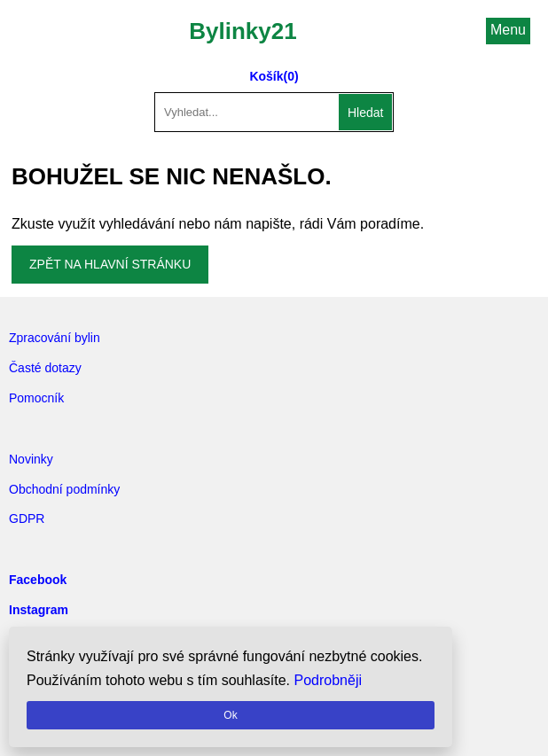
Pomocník (36, 398)
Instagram (39, 610)
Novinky (31, 459)
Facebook (38, 580)
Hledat (365, 113)
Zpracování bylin (55, 338)
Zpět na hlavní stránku (110, 264)
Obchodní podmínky (64, 489)
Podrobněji (329, 680)
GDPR (27, 518)
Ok (230, 715)
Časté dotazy (45, 368)
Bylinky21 (243, 31)
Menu (508, 30)
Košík (266, 76)
